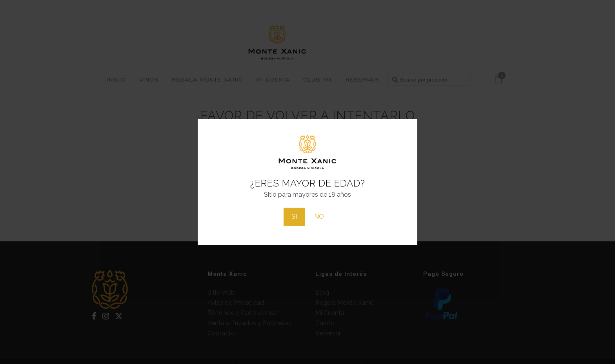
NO (319, 216)
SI (294, 216)
